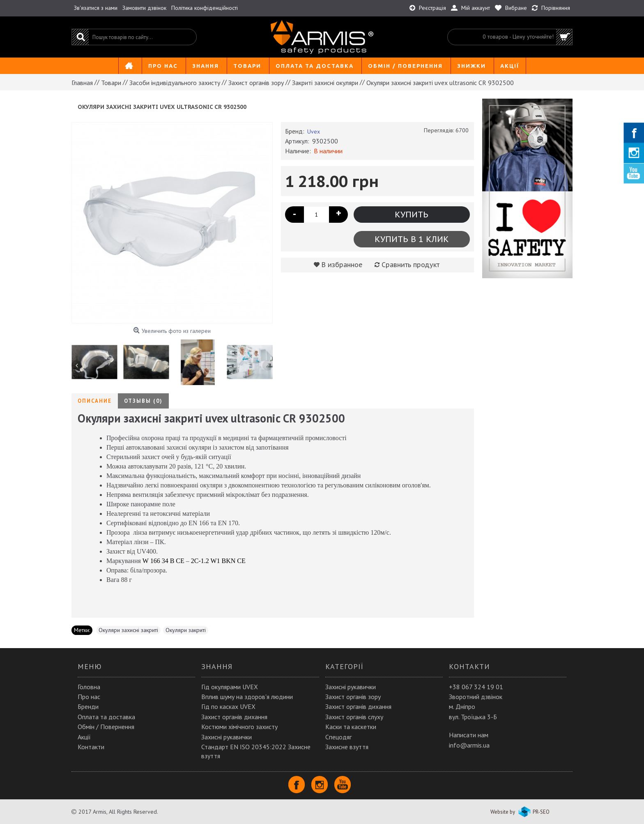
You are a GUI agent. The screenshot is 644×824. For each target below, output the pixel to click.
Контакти (91, 747)
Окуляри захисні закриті (128, 630)
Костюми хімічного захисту (239, 727)
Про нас (89, 697)
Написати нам (469, 735)
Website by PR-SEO (520, 812)
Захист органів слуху (354, 717)
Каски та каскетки (351, 727)
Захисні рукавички (227, 737)
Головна (89, 687)
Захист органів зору (353, 697)
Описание (95, 401)
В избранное (342, 265)
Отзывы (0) (143, 401)
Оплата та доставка (106, 717)
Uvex (314, 132)
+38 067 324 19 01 (476, 687)
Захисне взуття (347, 747)
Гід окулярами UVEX (230, 687)
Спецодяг (338, 737)
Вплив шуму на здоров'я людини (247, 697)
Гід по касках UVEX (228, 706)
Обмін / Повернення (106, 727)
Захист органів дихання (234, 717)
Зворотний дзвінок (476, 697)
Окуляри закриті (186, 630)
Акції (84, 737)
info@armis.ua (469, 745)
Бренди (88, 706)
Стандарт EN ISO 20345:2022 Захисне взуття (256, 751)
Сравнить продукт (411, 265)
